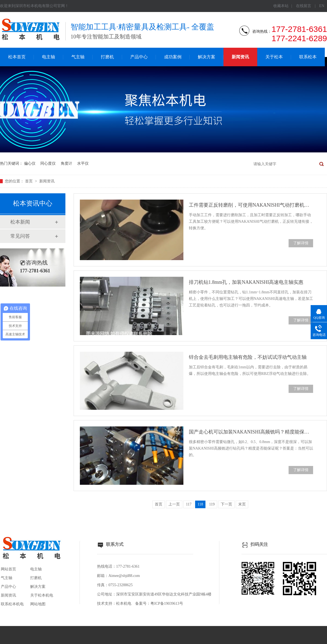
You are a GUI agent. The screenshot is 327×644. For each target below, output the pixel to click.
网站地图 (38, 604)
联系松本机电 (12, 604)
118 (200, 504)
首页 (29, 181)
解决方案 (207, 57)
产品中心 (139, 57)
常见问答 (20, 236)
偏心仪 (30, 163)
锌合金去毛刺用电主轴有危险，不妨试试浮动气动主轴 (248, 357)
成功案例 (173, 57)
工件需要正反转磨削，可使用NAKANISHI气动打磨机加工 (251, 205)
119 (212, 504)
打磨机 (107, 57)
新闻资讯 (240, 57)
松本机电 (124, 604)
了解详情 (301, 243)
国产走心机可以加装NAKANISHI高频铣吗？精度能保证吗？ (251, 432)
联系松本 (308, 57)
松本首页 (17, 57)
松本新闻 (20, 222)
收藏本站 (281, 6)
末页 (242, 504)
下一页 (226, 504)
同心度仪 (48, 163)
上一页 (174, 504)
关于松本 (274, 57)
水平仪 (83, 163)
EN (322, 6)
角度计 (66, 163)
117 (189, 504)
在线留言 (304, 6)
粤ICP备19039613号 (167, 604)
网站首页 (8, 569)
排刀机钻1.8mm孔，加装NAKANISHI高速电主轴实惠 (246, 282)
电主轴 (49, 57)
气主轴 (78, 57)
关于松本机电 (42, 595)
